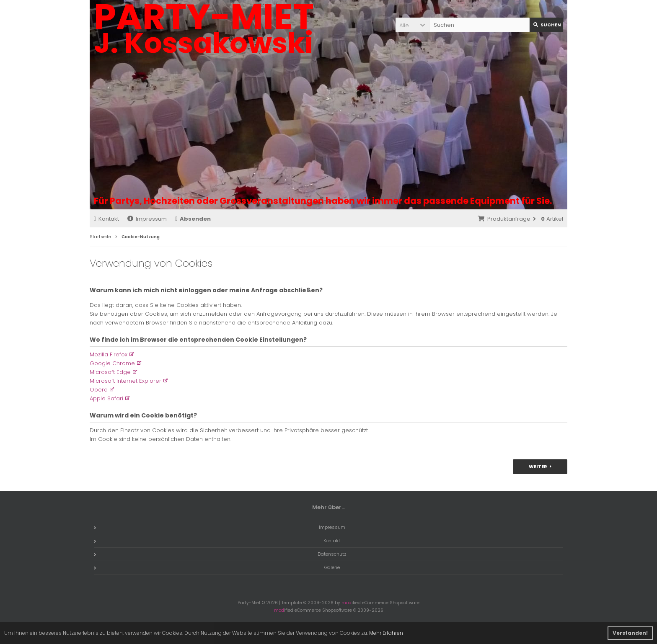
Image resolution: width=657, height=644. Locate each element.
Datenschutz (220, 554)
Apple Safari (106, 398)
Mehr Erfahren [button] (386, 633)
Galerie (217, 567)
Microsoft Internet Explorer (125, 381)
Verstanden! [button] (630, 633)
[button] (412, 25)
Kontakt (106, 219)
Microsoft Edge (110, 372)
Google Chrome (112, 363)
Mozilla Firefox (109, 354)
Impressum (147, 219)
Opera (99, 390)
